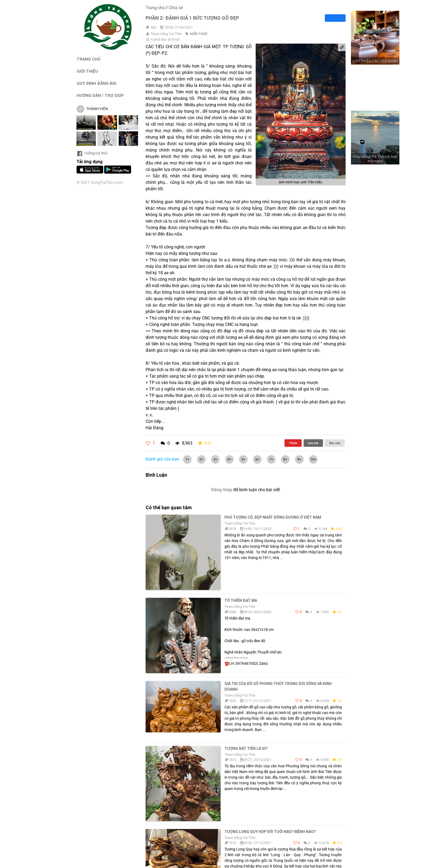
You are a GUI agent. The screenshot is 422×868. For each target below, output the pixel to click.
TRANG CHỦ (89, 59)
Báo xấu (335, 443)
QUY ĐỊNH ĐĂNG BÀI (96, 83)
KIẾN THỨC (199, 34)
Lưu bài (313, 443)
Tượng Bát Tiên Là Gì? (246, 748)
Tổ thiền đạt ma (241, 600)
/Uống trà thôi (92, 153)
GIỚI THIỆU (87, 71)
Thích (293, 443)
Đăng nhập (222, 490)
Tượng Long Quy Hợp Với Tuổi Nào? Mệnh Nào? (270, 832)
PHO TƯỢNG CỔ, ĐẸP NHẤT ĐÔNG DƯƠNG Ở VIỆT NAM (273, 517)
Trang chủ (155, 8)
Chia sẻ (176, 8)
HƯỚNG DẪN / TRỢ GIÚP (100, 95)
